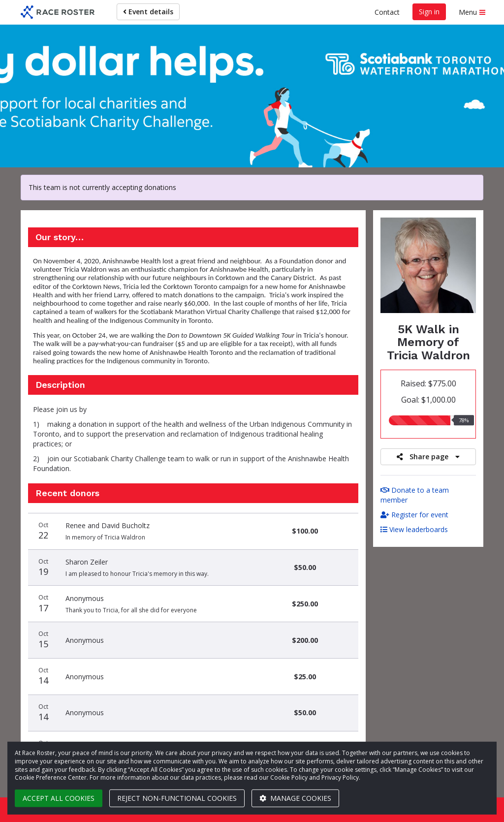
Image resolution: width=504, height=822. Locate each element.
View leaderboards (414, 529)
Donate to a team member (415, 495)
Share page (428, 457)
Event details (148, 12)
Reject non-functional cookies (177, 798)
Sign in (429, 12)
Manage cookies (295, 798)
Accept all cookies (59, 798)
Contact (387, 12)
